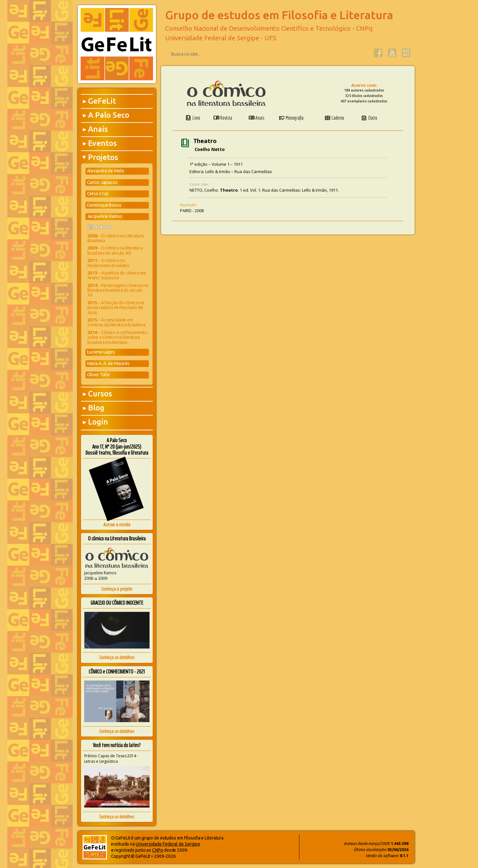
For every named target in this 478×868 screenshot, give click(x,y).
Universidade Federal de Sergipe (168, 844)
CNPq (158, 850)
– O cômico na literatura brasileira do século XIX (115, 250)
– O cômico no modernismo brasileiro (109, 263)
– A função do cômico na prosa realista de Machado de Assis (116, 308)
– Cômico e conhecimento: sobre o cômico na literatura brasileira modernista (118, 337)
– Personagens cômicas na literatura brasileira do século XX (118, 290)
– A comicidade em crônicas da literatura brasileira (116, 322)
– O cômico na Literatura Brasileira (116, 238)
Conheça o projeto (117, 589)
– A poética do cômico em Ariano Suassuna (117, 275)
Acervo (102, 227)
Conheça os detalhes (117, 657)
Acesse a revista (117, 525)
